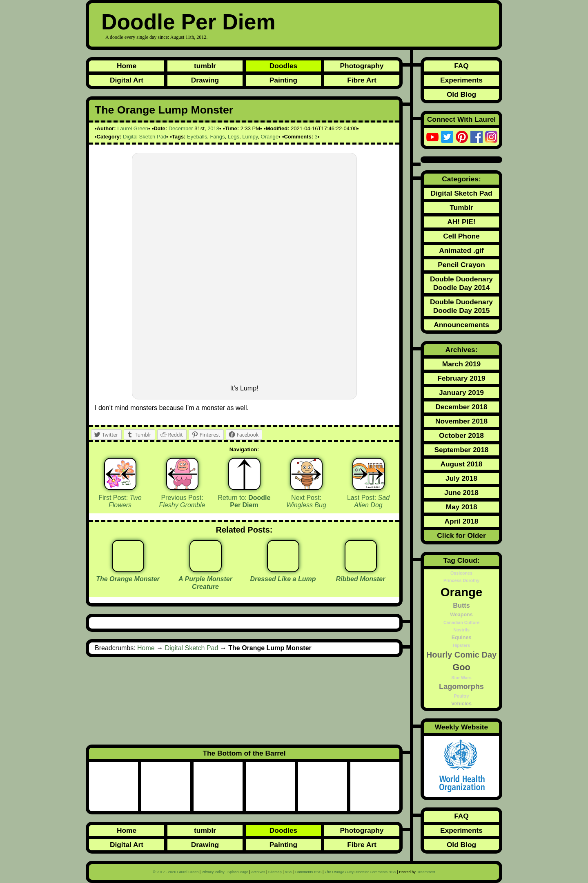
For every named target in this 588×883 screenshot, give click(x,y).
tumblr (205, 66)
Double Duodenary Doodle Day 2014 (461, 283)
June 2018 (461, 493)
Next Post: (306, 502)
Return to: (244, 502)
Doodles (283, 66)
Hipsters (462, 645)
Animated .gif (461, 250)
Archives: (462, 350)
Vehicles (461, 704)
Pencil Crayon (461, 265)
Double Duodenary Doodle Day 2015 (461, 306)
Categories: (461, 179)
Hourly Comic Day (461, 655)
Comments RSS (308, 872)
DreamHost (426, 872)
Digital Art (127, 80)
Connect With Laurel (461, 119)
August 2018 (461, 464)
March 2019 (461, 364)
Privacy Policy (213, 872)
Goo (461, 667)
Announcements (461, 325)
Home (127, 66)
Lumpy (250, 137)
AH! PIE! (461, 222)
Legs (234, 137)
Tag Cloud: (461, 560)
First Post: (120, 502)
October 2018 (461, 435)
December (181, 128)
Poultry (462, 696)
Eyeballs (197, 137)
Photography (362, 66)
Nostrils (461, 630)
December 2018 (461, 407)
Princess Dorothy (461, 580)
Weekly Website (461, 727)
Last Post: (368, 502)
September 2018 (462, 450)
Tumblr (461, 207)
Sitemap (275, 872)
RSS (288, 872)
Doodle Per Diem (188, 22)
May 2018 (461, 507)
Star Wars (461, 678)
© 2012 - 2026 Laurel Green (176, 872)
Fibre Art (362, 80)
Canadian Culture (461, 622)
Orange (270, 137)
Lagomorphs (461, 687)
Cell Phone (461, 236)
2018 (213, 128)
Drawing (205, 80)
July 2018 (461, 478)
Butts (461, 605)
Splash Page (238, 872)
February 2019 (461, 378)
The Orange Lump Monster (164, 110)
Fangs (217, 137)
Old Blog (461, 94)
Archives (258, 872)
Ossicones (461, 573)
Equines (462, 638)
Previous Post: (182, 502)
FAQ (461, 66)
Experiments (461, 80)
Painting (283, 80)
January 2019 (461, 392)
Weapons (461, 615)
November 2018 (461, 421)
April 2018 (462, 521)
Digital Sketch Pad (145, 137)
